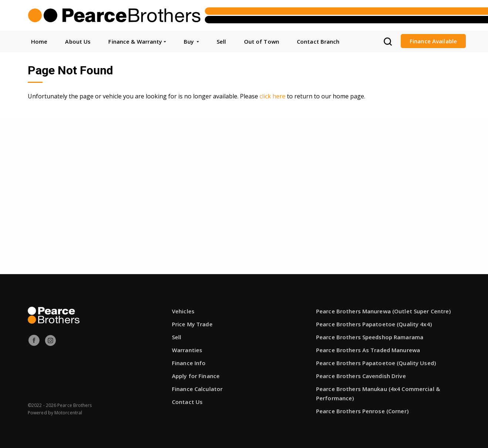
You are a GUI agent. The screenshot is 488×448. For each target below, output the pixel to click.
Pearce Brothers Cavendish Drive (361, 376)
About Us (78, 41)
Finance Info (189, 363)
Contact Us (187, 402)
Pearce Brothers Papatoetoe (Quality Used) (376, 363)
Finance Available (433, 41)
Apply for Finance (196, 376)
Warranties (187, 350)
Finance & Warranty (137, 41)
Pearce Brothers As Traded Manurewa (368, 350)
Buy (191, 41)
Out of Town (262, 41)
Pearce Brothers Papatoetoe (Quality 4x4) (374, 324)
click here (272, 96)
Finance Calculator (197, 389)
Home (39, 41)
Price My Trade (192, 324)
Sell (221, 41)
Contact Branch (318, 41)
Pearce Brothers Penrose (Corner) (362, 411)
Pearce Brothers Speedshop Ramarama (370, 337)
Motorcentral (68, 413)
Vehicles (183, 311)
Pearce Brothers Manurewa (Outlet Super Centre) (384, 311)
